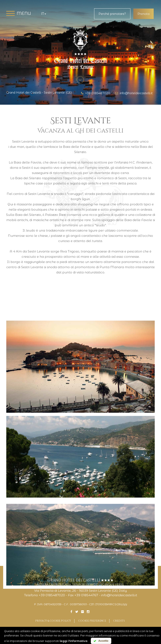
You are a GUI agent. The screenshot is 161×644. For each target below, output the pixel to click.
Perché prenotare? (112, 14)
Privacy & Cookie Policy (53, 621)
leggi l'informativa (74, 641)
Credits (119, 621)
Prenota (143, 14)
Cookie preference (92, 621)
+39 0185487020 (96, 93)
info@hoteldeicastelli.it (134, 93)
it (44, 14)
